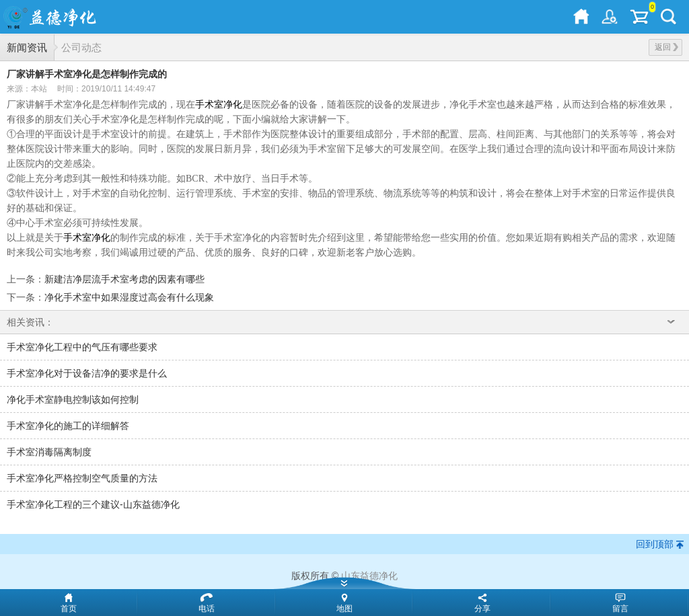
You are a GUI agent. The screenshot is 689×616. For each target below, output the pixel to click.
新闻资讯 (27, 47)
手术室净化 (219, 105)
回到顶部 (655, 544)
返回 (666, 47)
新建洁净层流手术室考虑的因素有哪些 (124, 279)
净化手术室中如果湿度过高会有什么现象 (129, 297)
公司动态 (81, 47)
